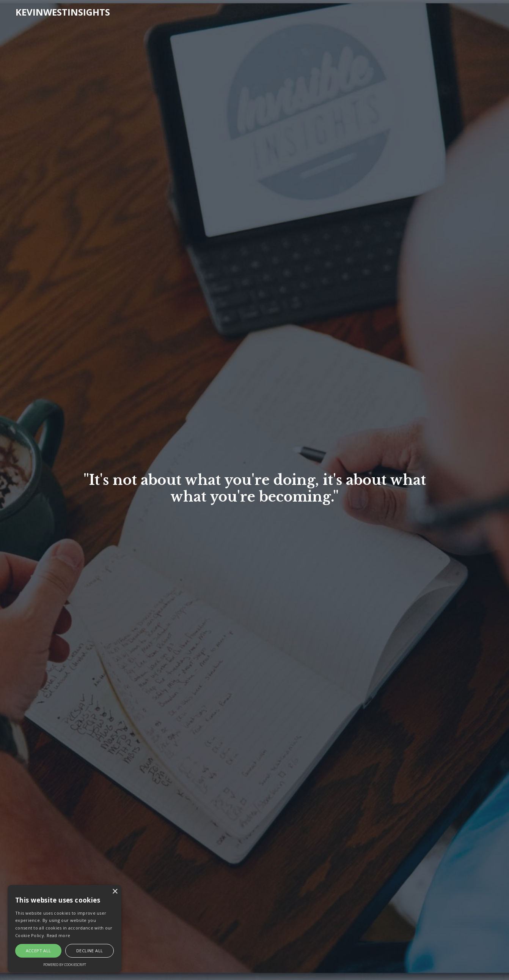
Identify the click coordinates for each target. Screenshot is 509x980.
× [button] (115, 892)
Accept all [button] (38, 951)
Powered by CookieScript (65, 965)
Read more (59, 935)
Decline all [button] (90, 951)
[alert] (64, 929)
